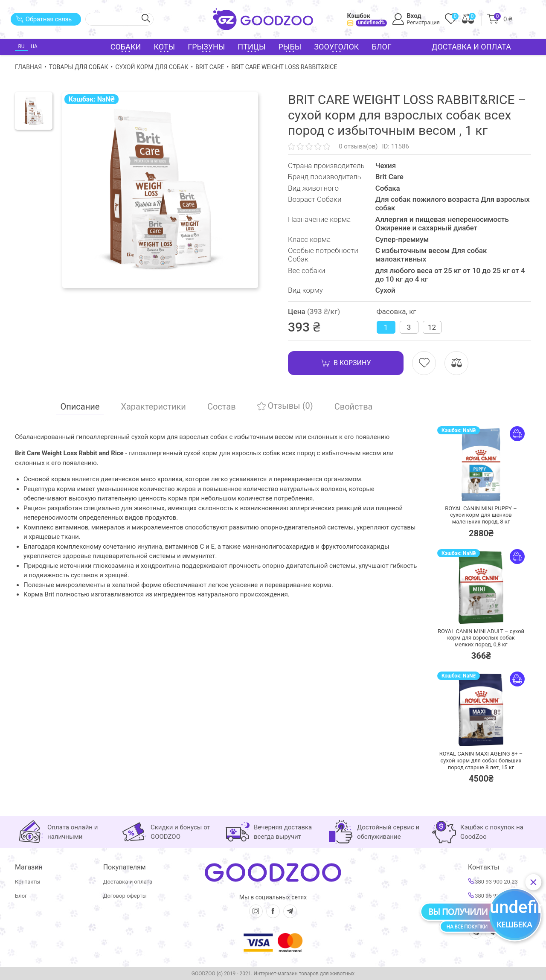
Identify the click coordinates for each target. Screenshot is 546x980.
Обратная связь (44, 19)
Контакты (28, 882)
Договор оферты (125, 896)
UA (34, 47)
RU (21, 47)
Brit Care (210, 67)
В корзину (346, 363)
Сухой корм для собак (152, 67)
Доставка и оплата (471, 47)
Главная (28, 67)
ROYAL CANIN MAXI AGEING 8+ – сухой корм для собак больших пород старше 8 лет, (481, 760)
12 (432, 327)
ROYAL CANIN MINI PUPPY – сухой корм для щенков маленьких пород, (481, 515)
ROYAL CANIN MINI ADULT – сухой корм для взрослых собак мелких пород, (481, 638)
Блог (382, 47)
